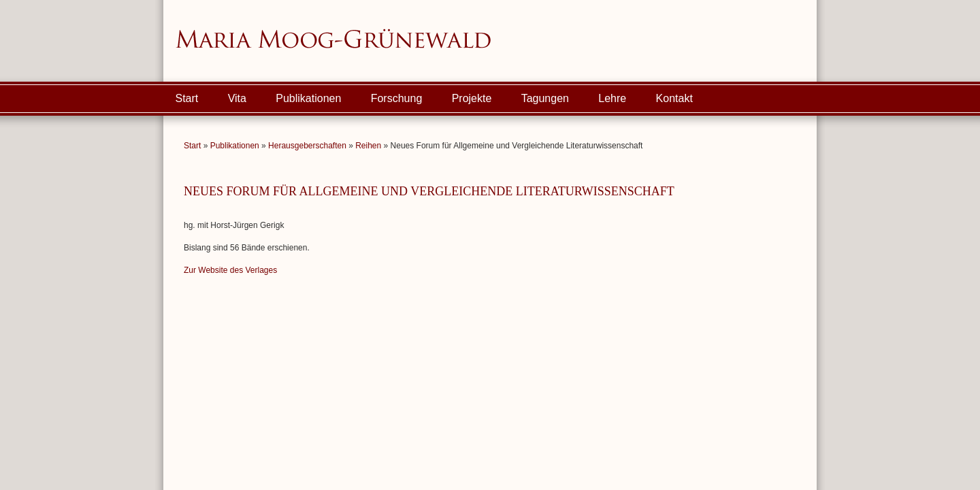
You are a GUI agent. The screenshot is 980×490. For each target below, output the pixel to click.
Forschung (397, 98)
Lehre (612, 98)
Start (187, 98)
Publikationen (308, 98)
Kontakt (674, 98)
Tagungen (545, 98)
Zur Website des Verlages (230, 270)
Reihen (368, 146)
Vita (237, 98)
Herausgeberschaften (307, 146)
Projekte (472, 98)
